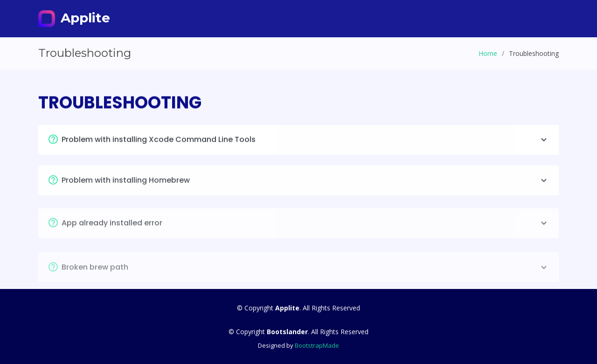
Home (488, 53)
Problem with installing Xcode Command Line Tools (305, 142)
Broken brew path (305, 273)
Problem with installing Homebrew (305, 184)
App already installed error (305, 228)
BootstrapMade (317, 345)
